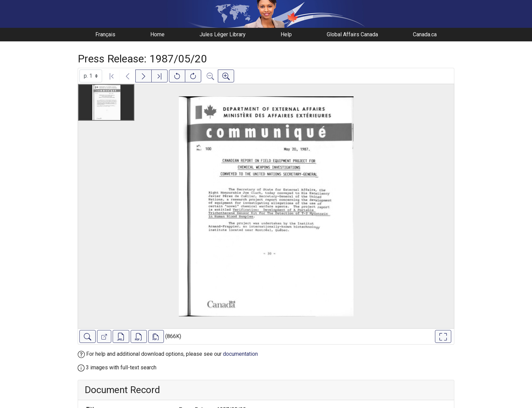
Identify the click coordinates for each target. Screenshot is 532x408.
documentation (240, 354)
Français (105, 34)
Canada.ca (425, 34)
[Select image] (91, 76)
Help (286, 34)
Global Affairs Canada (352, 34)
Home (157, 34)
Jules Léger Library (223, 34)
